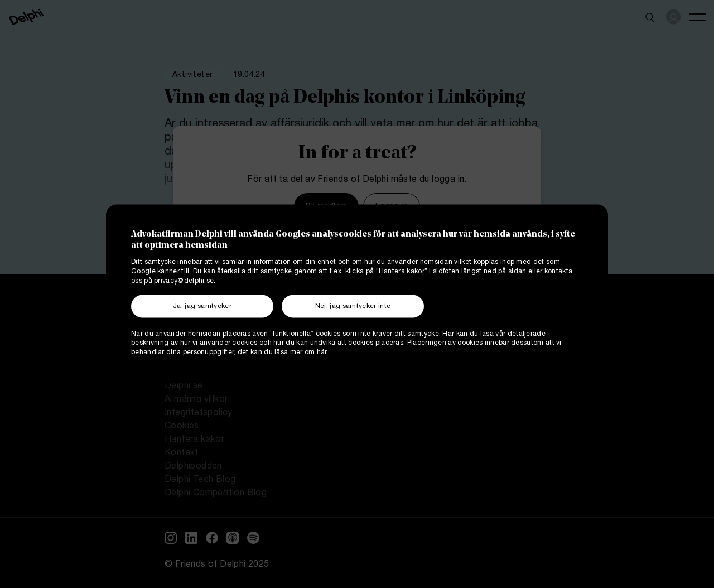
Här (448, 334)
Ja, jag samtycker (202, 307)
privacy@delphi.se (184, 281)
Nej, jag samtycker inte (353, 307)
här (322, 353)
